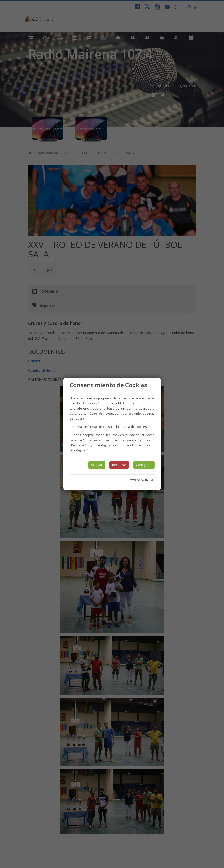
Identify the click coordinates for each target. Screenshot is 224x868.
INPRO (150, 480)
